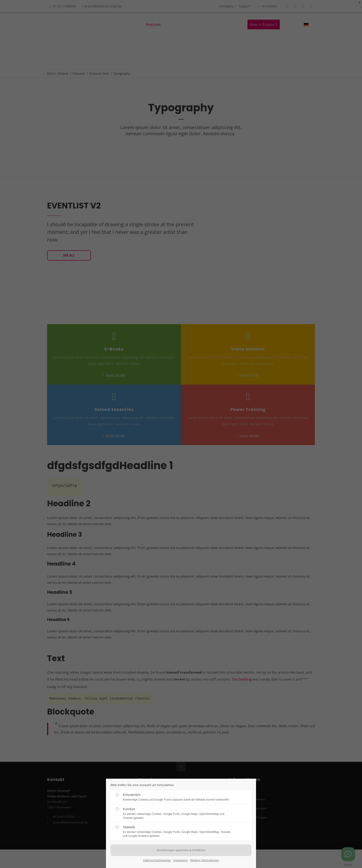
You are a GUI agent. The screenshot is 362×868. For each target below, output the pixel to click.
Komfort (178, 814)
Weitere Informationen (204, 860)
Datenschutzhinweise (157, 860)
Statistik (178, 832)
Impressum (180, 860)
